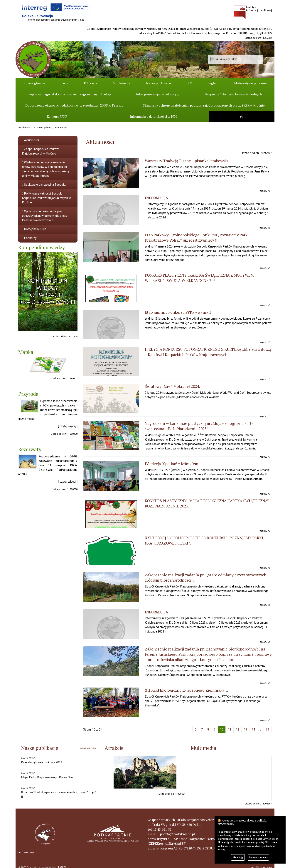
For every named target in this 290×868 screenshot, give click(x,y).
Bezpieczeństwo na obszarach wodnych (233, 94)
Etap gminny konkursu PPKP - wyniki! (165, 309)
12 (237, 726)
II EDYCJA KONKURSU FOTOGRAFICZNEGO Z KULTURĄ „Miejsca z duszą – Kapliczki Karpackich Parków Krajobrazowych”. (196, 349)
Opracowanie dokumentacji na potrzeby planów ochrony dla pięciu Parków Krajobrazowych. (45, 216)
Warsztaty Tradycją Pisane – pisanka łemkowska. (174, 161)
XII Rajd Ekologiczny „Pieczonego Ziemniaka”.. (173, 687)
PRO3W (62, 864)
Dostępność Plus (34, 229)
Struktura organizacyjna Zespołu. (44, 185)
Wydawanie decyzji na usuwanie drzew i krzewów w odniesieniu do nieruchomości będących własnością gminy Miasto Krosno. (46, 169)
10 (222, 726)
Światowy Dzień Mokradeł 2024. (159, 383)
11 (230, 726)
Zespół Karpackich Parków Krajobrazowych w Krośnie (40, 151)
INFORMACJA (143, 198)
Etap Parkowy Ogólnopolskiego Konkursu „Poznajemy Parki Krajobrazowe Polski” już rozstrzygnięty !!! (196, 238)
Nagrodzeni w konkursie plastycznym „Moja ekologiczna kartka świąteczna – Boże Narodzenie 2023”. (199, 423)
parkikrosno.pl (26, 128)
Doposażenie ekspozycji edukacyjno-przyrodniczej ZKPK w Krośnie (74, 105)
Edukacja (91, 83)
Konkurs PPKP (57, 116)
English (213, 83)
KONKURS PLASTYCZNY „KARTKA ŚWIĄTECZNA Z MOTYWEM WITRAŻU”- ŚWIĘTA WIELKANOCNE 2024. (197, 275)
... (261, 726)
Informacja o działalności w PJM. (154, 116)
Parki (64, 83)
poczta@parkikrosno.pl (256, 29)
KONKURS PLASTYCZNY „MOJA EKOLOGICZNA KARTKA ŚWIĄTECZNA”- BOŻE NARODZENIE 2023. (200, 500)
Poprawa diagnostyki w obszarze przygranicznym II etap (69, 94)
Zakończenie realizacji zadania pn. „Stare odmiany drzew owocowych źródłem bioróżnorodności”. (200, 574)
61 (268, 726)
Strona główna (34, 83)
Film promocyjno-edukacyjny (158, 94)
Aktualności (61, 128)
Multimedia (122, 83)
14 (253, 726)
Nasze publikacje (159, 83)
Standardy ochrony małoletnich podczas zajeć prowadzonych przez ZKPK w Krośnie (204, 105)
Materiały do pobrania (250, 83)
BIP (189, 83)
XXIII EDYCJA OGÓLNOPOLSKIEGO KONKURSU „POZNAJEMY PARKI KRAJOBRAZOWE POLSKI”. (191, 537)
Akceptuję (238, 857)
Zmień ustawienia (258, 857)
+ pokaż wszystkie (87, 745)
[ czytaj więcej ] (68, 426)
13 (245, 726)
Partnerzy (29, 238)
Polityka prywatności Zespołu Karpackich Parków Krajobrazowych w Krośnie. (46, 198)
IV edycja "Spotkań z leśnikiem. (159, 460)
